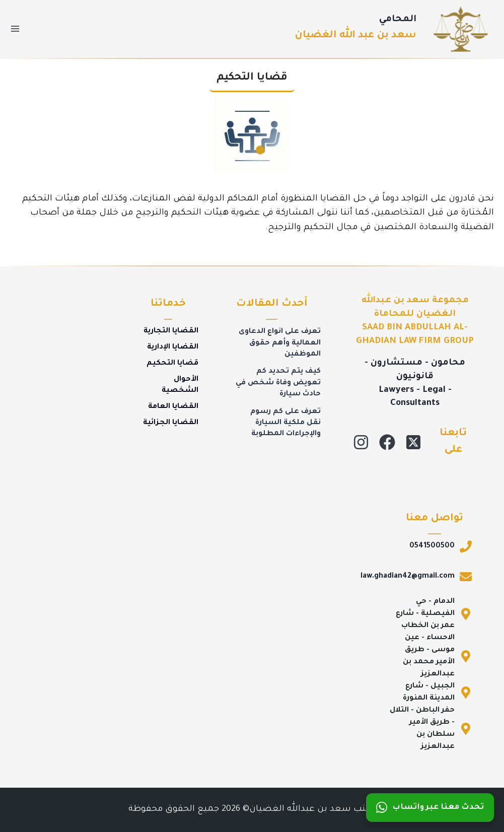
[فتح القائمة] (15, 29)
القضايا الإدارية (173, 348)
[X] (413, 442)
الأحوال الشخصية (180, 385)
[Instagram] (361, 442)
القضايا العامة (173, 407)
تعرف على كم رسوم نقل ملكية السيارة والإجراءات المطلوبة (285, 423)
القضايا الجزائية (171, 423)
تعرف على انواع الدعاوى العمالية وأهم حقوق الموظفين (280, 343)
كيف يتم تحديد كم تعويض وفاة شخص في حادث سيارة (278, 383)
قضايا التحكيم (172, 364)
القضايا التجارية (171, 331)
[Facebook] (387, 442)
